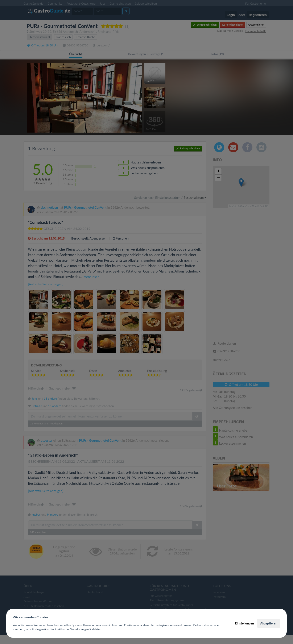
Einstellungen (244, 623)
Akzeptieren (269, 623)
